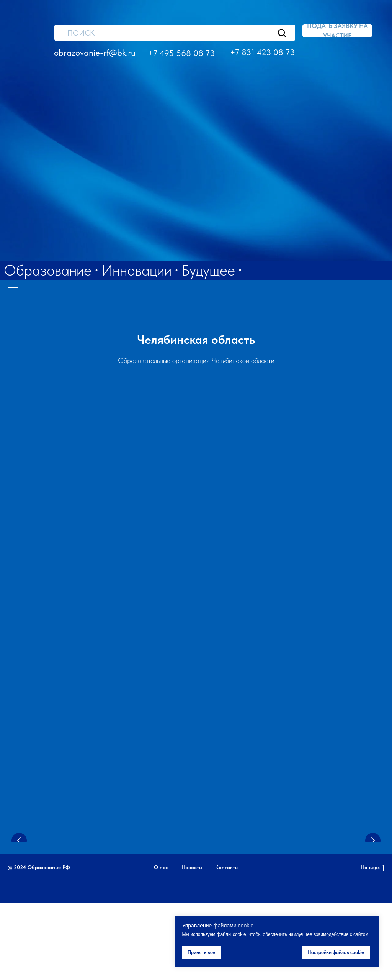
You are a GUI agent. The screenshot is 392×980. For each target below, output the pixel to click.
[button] (337, 31)
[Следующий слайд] (373, 867)
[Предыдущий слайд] (19, 867)
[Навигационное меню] (13, 291)
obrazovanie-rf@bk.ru (95, 53)
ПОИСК (81, 33)
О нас (161, 944)
